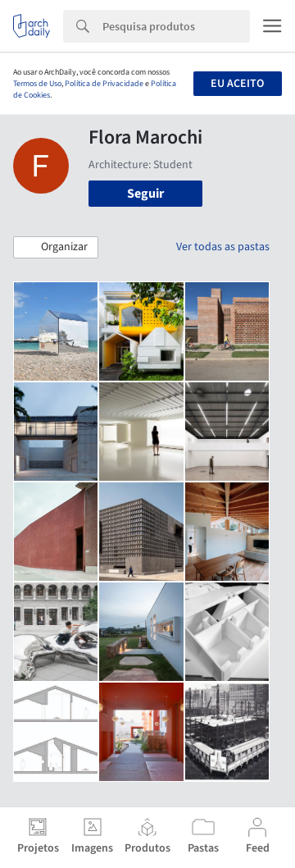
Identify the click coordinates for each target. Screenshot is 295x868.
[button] (56, 248)
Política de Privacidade (104, 84)
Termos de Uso (37, 84)
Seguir (145, 194)
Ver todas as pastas (223, 247)
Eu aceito (237, 84)
